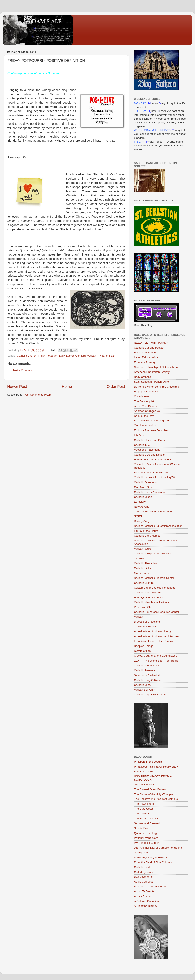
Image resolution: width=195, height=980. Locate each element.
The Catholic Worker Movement (153, 512)
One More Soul (143, 487)
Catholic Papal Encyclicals (150, 695)
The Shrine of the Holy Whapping (154, 794)
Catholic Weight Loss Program (153, 554)
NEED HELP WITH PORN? (151, 343)
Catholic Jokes (143, 497)
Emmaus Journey (145, 362)
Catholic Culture (144, 583)
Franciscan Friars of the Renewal (154, 641)
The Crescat (142, 814)
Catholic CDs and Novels (149, 455)
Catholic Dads (143, 867)
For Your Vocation (145, 352)
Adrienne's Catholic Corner (150, 886)
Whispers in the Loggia (148, 762)
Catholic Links (143, 568)
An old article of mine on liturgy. (153, 631)
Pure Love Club (144, 607)
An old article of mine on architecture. (157, 636)
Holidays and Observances (150, 597)
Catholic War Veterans (148, 593)
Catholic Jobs (142, 685)
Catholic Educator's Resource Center (157, 612)
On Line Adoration (145, 425)
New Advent (141, 507)
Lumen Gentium (76, 356)
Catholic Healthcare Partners (152, 602)
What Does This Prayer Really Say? (156, 767)
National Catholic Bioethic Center (154, 578)
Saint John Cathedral (147, 675)
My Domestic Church (147, 843)
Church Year (142, 396)
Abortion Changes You (148, 411)
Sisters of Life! (143, 651)
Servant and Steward (147, 823)
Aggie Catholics (144, 882)
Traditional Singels (145, 626)
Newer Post (17, 386)
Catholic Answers (145, 670)
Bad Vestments (143, 877)
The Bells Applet (144, 401)
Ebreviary (140, 502)
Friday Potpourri (48, 356)
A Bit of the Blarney (146, 906)
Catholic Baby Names (147, 536)
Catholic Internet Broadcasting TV (155, 477)
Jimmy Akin (141, 853)
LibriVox (139, 435)
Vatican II (93, 356)
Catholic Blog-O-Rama (148, 680)
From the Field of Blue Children (153, 862)
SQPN (138, 516)
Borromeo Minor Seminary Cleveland (157, 387)
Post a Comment (23, 370)
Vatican (139, 617)
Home (67, 386)
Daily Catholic (142, 377)
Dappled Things (144, 646)
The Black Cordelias (146, 818)
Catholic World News (147, 665)
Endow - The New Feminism (151, 430)
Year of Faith (108, 356)
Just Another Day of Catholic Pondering (158, 848)
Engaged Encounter (146, 391)
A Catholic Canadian (146, 901)
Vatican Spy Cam (145, 690)
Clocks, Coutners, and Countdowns (156, 656)
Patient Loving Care (146, 838)
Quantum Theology (146, 833)
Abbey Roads (142, 896)
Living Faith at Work (146, 357)
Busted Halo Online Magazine (152, 421)
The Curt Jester (144, 809)
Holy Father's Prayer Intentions (153, 460)
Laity (62, 356)
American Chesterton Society (152, 372)
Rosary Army (142, 521)
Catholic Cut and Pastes (149, 348)
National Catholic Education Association (158, 526)
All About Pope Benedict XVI (151, 473)
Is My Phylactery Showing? (151, 857)
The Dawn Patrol (144, 804)
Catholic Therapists (146, 563)
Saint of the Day (144, 416)
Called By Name (144, 872)
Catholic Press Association (150, 492)
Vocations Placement (147, 450)
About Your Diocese (146, 406)
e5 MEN (139, 558)
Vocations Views (144, 772)
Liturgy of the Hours (146, 531)
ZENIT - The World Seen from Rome (156, 661)
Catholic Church (27, 356)
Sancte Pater (142, 828)
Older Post (116, 386)
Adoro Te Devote (144, 891)
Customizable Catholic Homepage (155, 588)
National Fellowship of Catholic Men (156, 367)
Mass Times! (142, 573)
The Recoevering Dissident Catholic (156, 799)
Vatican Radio (142, 549)
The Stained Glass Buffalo (150, 789)
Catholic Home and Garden (151, 440)
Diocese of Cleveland (147, 622)
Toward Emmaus (144, 785)
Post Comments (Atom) (38, 395)
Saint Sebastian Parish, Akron (152, 382)
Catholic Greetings (145, 482)
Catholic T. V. (142, 445)
